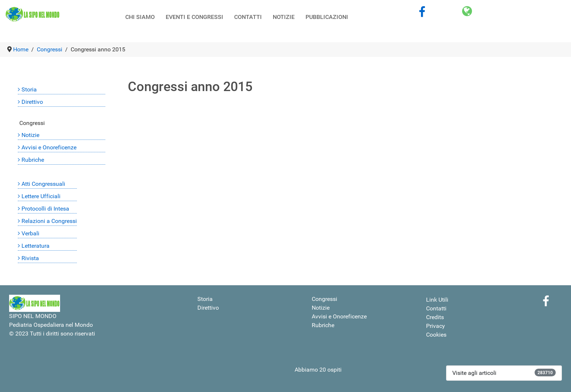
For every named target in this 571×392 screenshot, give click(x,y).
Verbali (30, 233)
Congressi (32, 123)
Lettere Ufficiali (41, 196)
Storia (29, 89)
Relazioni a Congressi (49, 221)
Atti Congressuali (43, 184)
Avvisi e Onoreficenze (49, 147)
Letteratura (36, 246)
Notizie (30, 135)
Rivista (30, 258)
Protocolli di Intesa (45, 209)
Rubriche (33, 160)
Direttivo (32, 102)
